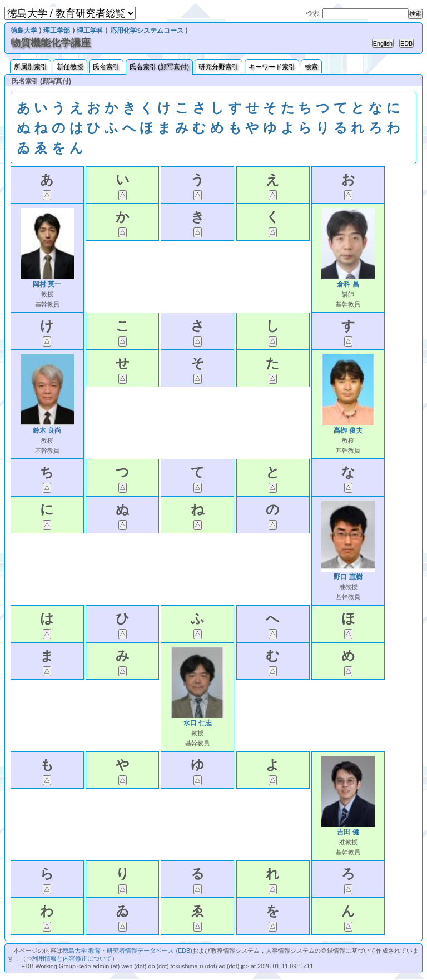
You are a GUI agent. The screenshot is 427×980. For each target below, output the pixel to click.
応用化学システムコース (147, 31)
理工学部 (57, 31)
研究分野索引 (219, 67)
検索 (311, 67)
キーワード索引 (272, 67)
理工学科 (90, 31)
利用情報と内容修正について (72, 958)
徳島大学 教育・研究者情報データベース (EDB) (127, 951)
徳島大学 (24, 31)
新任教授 (70, 67)
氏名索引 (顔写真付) (159, 67)
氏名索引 (106, 67)
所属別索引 (31, 67)
